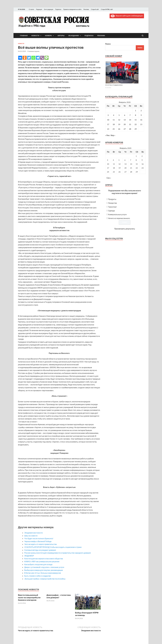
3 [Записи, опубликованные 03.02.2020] (108, 115)
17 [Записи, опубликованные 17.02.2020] (108, 124)
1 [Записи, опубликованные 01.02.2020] (136, 110)
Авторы (61, 36)
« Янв (107, 135)
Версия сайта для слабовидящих (127, 16)
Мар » (113, 135)
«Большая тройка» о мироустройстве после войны (45, 579)
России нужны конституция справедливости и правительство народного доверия (58, 553)
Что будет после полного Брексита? (39, 538)
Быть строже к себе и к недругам (38, 576)
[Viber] (42, 58)
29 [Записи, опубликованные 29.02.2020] (136, 129)
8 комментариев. (34, 51)
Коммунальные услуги (117, 214)
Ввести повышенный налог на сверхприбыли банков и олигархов (29, 597)
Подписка (58, 9)
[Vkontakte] (20, 58)
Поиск (108, 44)
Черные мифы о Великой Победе (38, 541)
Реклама (86, 9)
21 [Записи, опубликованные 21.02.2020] (130, 124)
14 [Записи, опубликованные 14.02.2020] (130, 120)
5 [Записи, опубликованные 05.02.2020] (119, 115)
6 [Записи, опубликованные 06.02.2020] (125, 115)
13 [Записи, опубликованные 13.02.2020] (125, 120)
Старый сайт (95, 9)
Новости (35, 36)
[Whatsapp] (33, 58)
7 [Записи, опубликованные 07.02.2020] (130, 115)
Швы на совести (31, 536)
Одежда (111, 211)
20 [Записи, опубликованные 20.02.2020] (125, 124)
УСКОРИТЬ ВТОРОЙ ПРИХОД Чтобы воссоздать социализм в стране (53, 547)
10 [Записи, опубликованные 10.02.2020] (108, 120)
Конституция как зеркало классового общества (44, 559)
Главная (24, 36)
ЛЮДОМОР (29, 556)
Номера (48, 36)
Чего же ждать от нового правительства (40, 544)
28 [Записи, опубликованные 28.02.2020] (130, 129)
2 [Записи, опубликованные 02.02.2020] (141, 110)
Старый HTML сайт (107, 9)
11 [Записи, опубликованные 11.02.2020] (114, 120)
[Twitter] (29, 58)
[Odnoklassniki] (25, 58)
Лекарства (112, 203)
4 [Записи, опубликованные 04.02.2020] (114, 115)
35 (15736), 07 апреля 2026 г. (114, 85)
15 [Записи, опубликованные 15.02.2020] (136, 120)
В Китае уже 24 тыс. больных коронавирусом (43, 573)
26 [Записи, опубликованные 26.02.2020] (119, 129)
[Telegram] (38, 58)
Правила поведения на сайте (72, 9)
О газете (31, 9)
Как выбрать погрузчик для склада (38, 564)
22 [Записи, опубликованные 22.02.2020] (136, 124)
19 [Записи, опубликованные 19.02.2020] (119, 124)
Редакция (39, 9)
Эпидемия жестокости (33, 533)
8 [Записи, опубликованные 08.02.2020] (136, 115)
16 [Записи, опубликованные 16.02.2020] (141, 120)
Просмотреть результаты (125, 229)
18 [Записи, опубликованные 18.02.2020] (114, 124)
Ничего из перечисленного (119, 218)
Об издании (74, 36)
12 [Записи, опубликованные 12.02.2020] (119, 120)
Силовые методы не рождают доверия (40, 550)
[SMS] (47, 58)
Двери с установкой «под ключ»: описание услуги (44, 567)
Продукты (112, 199)
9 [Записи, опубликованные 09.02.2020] (141, 115)
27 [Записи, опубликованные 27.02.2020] (125, 129)
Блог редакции (49, 9)
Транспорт (112, 207)
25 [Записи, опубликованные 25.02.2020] (114, 129)
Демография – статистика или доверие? (59, 596)
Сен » (109, 178)
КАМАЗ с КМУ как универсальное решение (42, 561)
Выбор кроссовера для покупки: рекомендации (44, 570)
